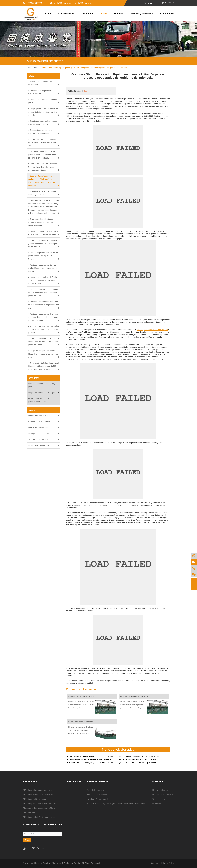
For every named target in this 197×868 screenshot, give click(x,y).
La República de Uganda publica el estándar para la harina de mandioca (92, 756)
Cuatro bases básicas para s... (40, 445)
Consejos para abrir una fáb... (40, 434)
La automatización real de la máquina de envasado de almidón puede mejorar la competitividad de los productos (92, 760)
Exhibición (157, 804)
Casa (48, 14)
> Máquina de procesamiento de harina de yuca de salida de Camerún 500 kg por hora (43, 329)
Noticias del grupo (160, 790)
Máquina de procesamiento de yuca (44, 393)
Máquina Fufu (29, 813)
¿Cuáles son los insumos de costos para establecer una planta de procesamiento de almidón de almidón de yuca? (142, 763)
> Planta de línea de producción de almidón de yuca (42, 92)
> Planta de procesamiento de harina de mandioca (43, 83)
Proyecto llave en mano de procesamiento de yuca (39, 400)
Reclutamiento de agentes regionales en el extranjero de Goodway (116, 804)
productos (88, 14)
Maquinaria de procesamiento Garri (39, 808)
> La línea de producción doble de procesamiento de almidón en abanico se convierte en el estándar (43, 155)
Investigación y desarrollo (98, 799)
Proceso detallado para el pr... (40, 416)
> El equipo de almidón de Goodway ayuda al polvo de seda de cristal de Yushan (42, 142)
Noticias (119, 14)
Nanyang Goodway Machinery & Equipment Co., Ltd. (58, 863)
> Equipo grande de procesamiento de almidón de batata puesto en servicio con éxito (43, 112)
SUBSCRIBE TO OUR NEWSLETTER (43, 825)
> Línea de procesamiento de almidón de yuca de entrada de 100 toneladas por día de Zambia (43, 293)
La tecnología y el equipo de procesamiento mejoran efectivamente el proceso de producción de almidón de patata (142, 756)
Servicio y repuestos (142, 14)
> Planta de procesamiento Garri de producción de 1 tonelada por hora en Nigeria (43, 268)
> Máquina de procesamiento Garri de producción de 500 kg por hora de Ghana (43, 256)
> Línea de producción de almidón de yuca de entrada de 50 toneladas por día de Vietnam (43, 244)
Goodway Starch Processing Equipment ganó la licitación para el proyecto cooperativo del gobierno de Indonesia (83, 68)
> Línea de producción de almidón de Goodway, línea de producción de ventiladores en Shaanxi (43, 167)
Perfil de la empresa (95, 790)
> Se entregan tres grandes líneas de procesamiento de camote (43, 123)
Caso (104, 14)
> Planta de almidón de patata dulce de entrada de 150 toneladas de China (43, 233)
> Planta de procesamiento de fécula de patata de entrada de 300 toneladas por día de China (43, 280)
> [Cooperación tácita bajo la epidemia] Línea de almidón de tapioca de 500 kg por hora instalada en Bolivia (43, 366)
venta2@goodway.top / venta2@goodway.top (72, 3)
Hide (85, 91)
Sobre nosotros (67, 14)
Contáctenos (167, 14)
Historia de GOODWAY (97, 795)
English (168, 3)
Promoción (74, 782)
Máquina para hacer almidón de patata (134, 696)
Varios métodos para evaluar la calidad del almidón (139, 760)
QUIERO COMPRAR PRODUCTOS (45, 61)
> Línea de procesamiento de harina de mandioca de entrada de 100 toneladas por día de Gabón (43, 342)
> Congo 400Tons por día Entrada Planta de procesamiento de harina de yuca (43, 354)
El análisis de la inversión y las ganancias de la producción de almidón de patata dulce (92, 763)
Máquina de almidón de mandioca (80, 722)
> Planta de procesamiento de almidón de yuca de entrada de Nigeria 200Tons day (43, 305)
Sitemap (154, 863)
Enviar (27, 840)
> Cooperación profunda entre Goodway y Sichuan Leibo (40, 132)
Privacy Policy (168, 863)
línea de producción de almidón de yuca (152, 330)
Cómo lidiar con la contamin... (40, 422)
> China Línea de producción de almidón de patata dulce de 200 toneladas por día (41, 222)
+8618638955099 (33, 3)
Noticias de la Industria (162, 795)
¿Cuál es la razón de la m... (39, 440)
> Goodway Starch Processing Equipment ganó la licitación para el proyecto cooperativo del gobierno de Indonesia (43, 181)
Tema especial (159, 799)
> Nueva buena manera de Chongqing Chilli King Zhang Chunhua (43, 193)
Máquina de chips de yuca (35, 799)
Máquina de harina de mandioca (38, 790)
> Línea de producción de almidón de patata (43, 101)
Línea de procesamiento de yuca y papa (42, 385)
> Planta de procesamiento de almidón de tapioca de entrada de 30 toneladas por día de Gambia (43, 317)
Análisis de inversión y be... (39, 428)
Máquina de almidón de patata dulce (81, 696)
